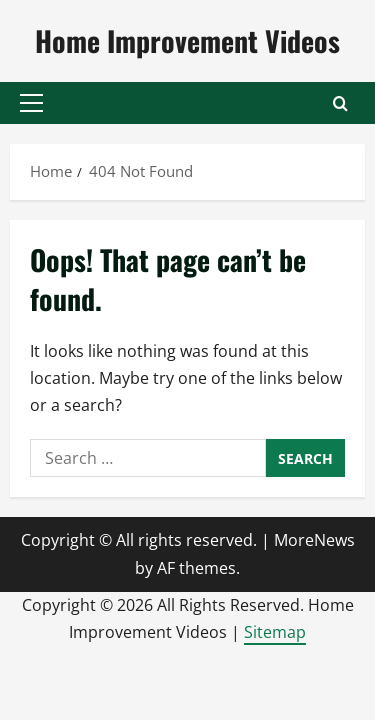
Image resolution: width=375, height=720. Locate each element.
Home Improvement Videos (187, 40)
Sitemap (275, 632)
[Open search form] (340, 103)
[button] (31, 103)
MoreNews (314, 540)
